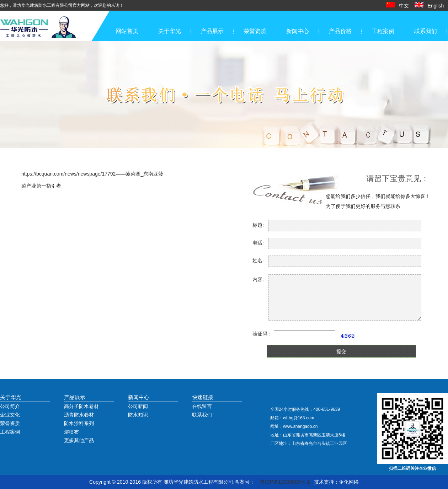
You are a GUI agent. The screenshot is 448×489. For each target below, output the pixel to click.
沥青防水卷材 (79, 415)
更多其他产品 (79, 440)
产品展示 (212, 31)
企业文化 (10, 415)
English (431, 6)
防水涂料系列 (79, 423)
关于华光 (170, 31)
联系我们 (426, 31)
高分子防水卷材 (81, 406)
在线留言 (202, 406)
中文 (400, 6)
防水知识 (138, 415)
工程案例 (383, 31)
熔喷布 (71, 432)
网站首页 (127, 31)
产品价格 (340, 31)
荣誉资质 (255, 31)
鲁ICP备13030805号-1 (285, 482)
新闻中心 (298, 31)
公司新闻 (138, 406)
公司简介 (10, 406)
